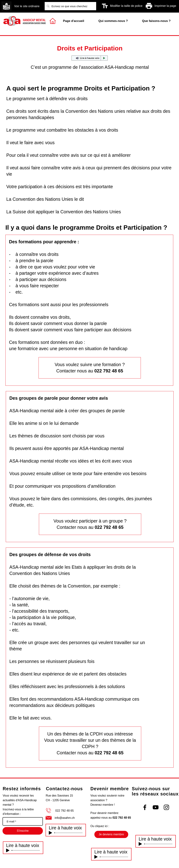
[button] (156, 21)
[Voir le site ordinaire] (27, 6)
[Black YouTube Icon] (156, 807)
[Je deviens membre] (111, 834)
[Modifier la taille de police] (126, 6)
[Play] (8, 850)
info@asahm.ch (65, 818)
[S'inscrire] (23, 831)
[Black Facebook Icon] (145, 807)
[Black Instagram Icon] (166, 807)
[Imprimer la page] (165, 6)
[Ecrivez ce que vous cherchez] (70, 6)
